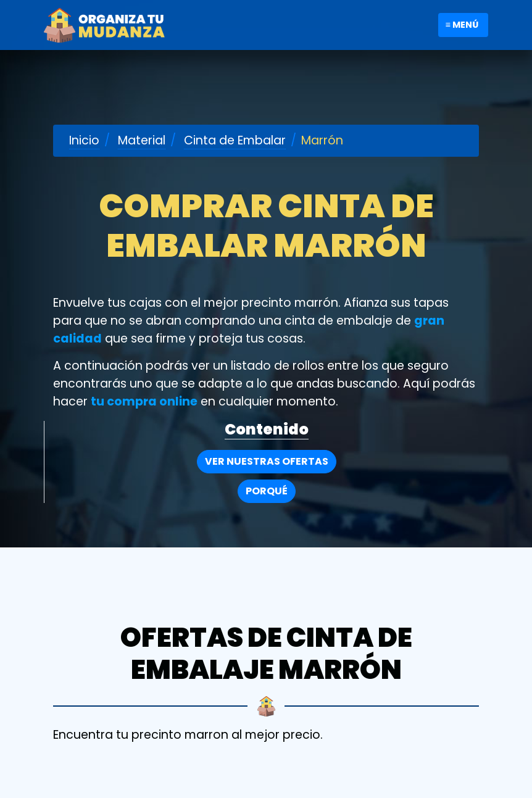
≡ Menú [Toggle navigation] (462, 25)
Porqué (267, 491)
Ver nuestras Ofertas (267, 461)
